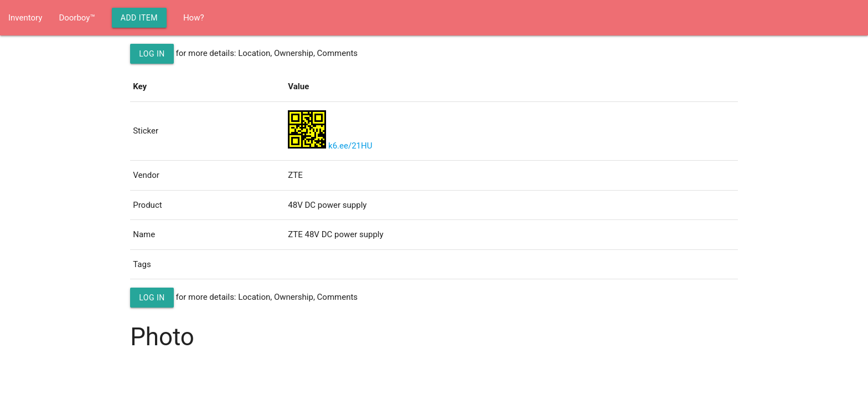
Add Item (139, 18)
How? (194, 18)
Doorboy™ (77, 18)
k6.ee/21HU (350, 146)
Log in (152, 54)
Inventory (25, 18)
